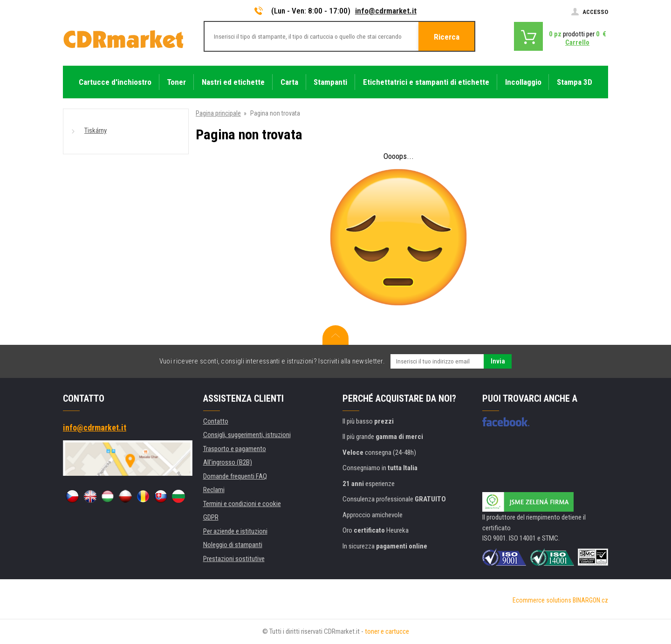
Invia (498, 361)
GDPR (211, 517)
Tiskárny (96, 130)
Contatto (216, 421)
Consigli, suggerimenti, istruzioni (247, 435)
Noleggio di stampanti (233, 545)
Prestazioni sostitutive (234, 559)
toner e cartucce (387, 631)
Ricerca (447, 37)
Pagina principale (218, 113)
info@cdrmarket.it (386, 11)
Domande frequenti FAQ (235, 476)
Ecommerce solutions (542, 600)
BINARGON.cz (590, 600)
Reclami (214, 490)
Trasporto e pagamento (235, 449)
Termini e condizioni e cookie (242, 504)
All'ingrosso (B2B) (228, 462)
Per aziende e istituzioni (235, 531)
